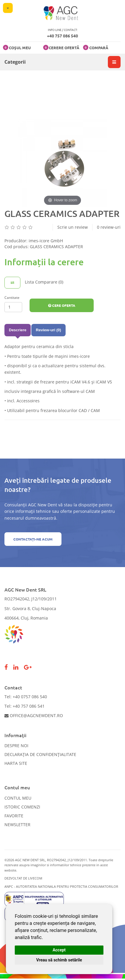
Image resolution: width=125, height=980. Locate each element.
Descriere (18, 330)
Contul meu (18, 798)
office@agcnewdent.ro (34, 715)
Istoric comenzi (22, 807)
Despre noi (16, 746)
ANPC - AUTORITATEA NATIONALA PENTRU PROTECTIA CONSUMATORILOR (61, 886)
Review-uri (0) (48, 330)
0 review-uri (109, 227)
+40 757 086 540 (62, 36)
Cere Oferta (62, 305)
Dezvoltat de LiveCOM (23, 878)
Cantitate (12, 298)
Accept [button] (59, 950)
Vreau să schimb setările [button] (59, 960)
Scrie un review (73, 227)
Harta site (16, 763)
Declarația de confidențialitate (40, 754)
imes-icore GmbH (46, 241)
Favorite (14, 816)
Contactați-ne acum (33, 539)
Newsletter (17, 825)
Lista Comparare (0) (44, 282)
